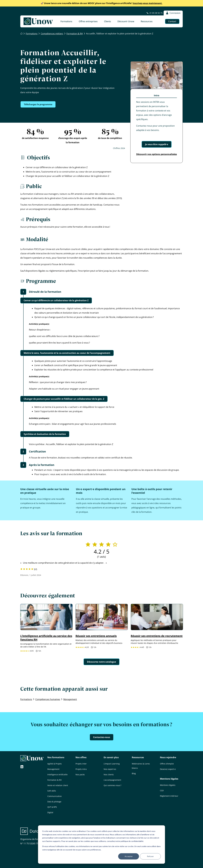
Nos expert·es (110, 769)
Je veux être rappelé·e (157, 144)
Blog (134, 773)
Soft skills (52, 791)
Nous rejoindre (168, 757)
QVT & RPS (52, 807)
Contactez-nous (102, 737)
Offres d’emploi (167, 764)
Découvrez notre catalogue (101, 662)
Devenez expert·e (168, 769)
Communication (55, 796)
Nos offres (81, 757)
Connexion (173, 13)
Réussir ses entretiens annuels (96, 636)
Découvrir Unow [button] (126, 21)
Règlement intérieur (169, 796)
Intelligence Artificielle (57, 775)
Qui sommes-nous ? (112, 785)
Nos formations (56, 757)
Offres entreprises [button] (88, 21)
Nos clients (109, 775)
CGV (162, 790)
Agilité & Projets (55, 764)
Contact (172, 21)
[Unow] (38, 21)
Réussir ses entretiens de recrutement (157, 636)
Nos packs (80, 775)
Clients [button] (108, 21)
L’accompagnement (112, 780)
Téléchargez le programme (38, 104)
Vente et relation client (58, 785)
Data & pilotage (54, 802)
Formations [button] (66, 21)
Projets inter (81, 764)
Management (53, 769)
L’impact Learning (112, 764)
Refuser (150, 856)
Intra (157, 95)
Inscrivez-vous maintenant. (102, 3)
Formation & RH (54, 780)
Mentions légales (169, 779)
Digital (50, 812)
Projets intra (81, 769)
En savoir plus (111, 757)
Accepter (129, 856)
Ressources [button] (147, 21)
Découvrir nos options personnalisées (157, 154)
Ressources (138, 757)
